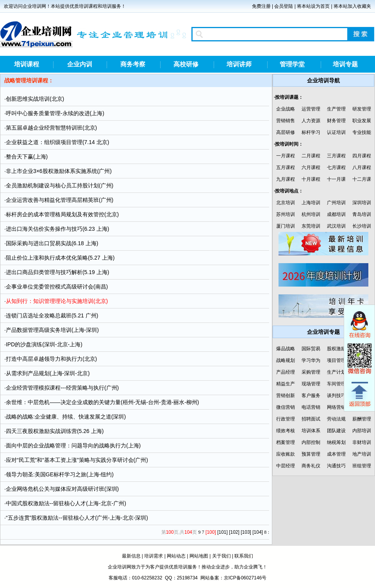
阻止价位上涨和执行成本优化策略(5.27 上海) (60, 258)
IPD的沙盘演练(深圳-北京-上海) (44, 344)
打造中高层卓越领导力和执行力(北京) (51, 359)
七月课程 (336, 167)
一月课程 (286, 156)
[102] (234, 532)
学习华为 (311, 360)
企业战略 (286, 109)
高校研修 (186, 64)
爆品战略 (286, 349)
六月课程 (311, 167)
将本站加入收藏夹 (352, 6)
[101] (222, 532)
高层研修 (286, 132)
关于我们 (221, 556)
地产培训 (362, 454)
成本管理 (336, 454)
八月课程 (362, 167)
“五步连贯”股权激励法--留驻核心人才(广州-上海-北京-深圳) (77, 518)
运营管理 (311, 109)
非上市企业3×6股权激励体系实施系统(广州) (59, 171)
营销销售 (286, 121)
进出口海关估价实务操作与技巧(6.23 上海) (57, 229)
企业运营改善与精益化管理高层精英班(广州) (60, 200)
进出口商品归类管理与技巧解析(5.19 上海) (57, 272)
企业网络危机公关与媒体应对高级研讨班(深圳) (62, 489)
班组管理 (362, 466)
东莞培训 (311, 226)
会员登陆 (284, 6)
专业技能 (362, 132)
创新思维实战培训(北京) (35, 99)
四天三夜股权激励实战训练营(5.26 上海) (55, 431)
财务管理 (336, 121)
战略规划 (286, 360)
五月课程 (286, 167)
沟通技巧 (336, 466)
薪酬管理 (362, 419)
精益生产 (286, 384)
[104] (258, 532)
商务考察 (133, 64)
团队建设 (336, 431)
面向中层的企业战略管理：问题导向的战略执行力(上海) (73, 445)
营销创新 (286, 396)
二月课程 (311, 156)
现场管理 (311, 384)
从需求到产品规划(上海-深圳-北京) (48, 373)
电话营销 (311, 407)
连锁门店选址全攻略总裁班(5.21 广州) (52, 315)
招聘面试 (311, 419)
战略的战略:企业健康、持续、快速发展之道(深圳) (66, 417)
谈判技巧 (336, 396)
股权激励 (336, 349)
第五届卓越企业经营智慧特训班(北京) (51, 128)
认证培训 (336, 132)
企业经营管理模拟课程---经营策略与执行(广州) (62, 388)
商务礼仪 (311, 466)
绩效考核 (286, 431)
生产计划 (336, 372)
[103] (246, 532)
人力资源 (311, 121)
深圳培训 (362, 203)
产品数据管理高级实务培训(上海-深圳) (52, 330)
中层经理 (286, 466)
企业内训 (80, 64)
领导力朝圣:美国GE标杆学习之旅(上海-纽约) (60, 474)
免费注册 (261, 6)
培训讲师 (239, 64)
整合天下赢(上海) (27, 157)
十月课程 (311, 179)
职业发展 (362, 121)
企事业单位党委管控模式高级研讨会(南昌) (57, 287)
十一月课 (336, 179)
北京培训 (286, 203)
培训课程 (27, 64)
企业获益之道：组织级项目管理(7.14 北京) (57, 142)
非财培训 (362, 442)
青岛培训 (362, 214)
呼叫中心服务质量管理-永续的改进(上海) (55, 113)
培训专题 (345, 64)
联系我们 (244, 556)
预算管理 (311, 454)
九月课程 (286, 179)
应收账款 (286, 454)
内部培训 (362, 431)
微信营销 (286, 407)
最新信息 (131, 556)
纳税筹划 (336, 442)
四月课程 (362, 156)
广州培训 (336, 203)
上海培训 (311, 203)
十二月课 (362, 179)
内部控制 (311, 442)
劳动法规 (336, 419)
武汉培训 (336, 226)
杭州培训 (311, 214)
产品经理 (286, 372)
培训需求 (154, 556)
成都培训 (336, 214)
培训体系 (311, 431)
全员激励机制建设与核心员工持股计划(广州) (60, 185)
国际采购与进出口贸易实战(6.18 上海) (52, 243)
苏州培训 (286, 214)
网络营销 (336, 407)
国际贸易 (311, 349)
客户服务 (311, 396)
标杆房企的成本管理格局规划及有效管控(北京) (62, 214)
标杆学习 (311, 132)
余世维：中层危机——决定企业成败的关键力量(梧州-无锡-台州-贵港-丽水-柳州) (103, 402)
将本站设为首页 (313, 6)
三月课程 (336, 156)
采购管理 (311, 372)
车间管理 (336, 384)
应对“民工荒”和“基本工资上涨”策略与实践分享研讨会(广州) (77, 460)
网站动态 (176, 556)
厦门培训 (286, 226)
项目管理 (336, 360)
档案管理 (286, 442)
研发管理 (362, 109)
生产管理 (336, 109)
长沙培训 (362, 226)
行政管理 (286, 419)
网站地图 (199, 556)
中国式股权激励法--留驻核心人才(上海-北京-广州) (66, 503)
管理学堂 (292, 64)
